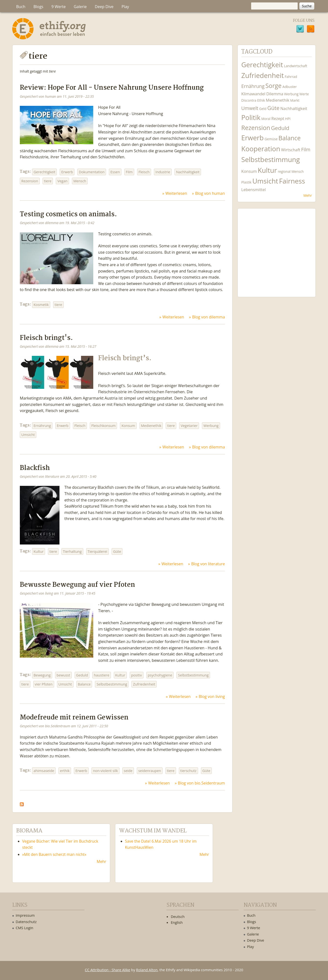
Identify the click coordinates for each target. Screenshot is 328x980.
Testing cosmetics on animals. (68, 214)
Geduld (82, 675)
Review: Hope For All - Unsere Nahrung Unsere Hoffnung (112, 88)
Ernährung (42, 426)
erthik (65, 771)
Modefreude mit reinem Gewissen (74, 718)
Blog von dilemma (209, 317)
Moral (266, 119)
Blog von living (212, 697)
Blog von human (210, 193)
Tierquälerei (97, 551)
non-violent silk (105, 771)
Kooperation (261, 149)
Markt (295, 100)
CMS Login (24, 928)
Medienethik (151, 426)
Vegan (62, 181)
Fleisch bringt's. (46, 338)
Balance (84, 684)
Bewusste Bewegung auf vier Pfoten (77, 585)
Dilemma (275, 94)
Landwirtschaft (296, 66)
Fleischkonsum (103, 426)
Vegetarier (189, 426)
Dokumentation (92, 172)
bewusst (63, 675)
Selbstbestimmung (193, 675)
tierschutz (188, 771)
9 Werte (59, 7)
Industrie (163, 172)
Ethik (261, 100)
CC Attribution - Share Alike (108, 970)
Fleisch (144, 172)
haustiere (101, 675)
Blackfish (35, 468)
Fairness (292, 181)
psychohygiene (160, 675)
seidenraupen (150, 771)
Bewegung (42, 675)
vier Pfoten (44, 684)
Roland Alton (147, 970)
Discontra (249, 100)
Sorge (273, 86)
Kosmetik (41, 305)
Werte (304, 94)
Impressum (25, 915)
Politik (251, 117)
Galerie (80, 7)
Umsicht (28, 435)
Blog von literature (208, 564)
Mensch (80, 181)
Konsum (128, 426)
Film (129, 172)
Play (125, 7)
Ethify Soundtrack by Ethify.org (277, 249)
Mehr (308, 195)
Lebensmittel (254, 190)
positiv (137, 675)
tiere (48, 181)
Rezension (30, 181)
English (177, 922)
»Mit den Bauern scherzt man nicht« (54, 854)
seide (128, 771)
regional (284, 171)
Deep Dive (104, 7)
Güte (117, 551)
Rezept (278, 118)
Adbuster (290, 87)
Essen (115, 172)
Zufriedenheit (144, 684)
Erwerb (67, 172)
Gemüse (271, 139)
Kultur (39, 551)
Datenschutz (26, 922)
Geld (263, 109)
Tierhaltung (72, 551)
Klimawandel (253, 94)
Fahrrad (291, 77)
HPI (288, 119)
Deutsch (178, 916)
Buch (21, 7)
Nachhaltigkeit (188, 172)
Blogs (38, 7)
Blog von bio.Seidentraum (201, 783)
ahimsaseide (44, 771)
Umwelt (250, 108)
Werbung (211, 426)
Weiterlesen (176, 193)
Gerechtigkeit (44, 172)
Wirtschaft (291, 150)
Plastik (246, 182)
